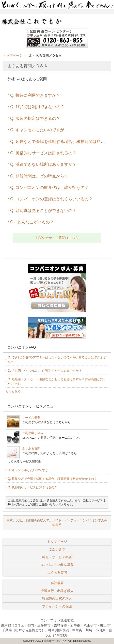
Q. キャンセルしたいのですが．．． (43, 130)
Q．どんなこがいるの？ (32, 222)
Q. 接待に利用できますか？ (35, 95)
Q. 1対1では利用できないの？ (37, 107)
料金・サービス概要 (57, 557)
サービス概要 (31, 418)
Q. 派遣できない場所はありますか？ (43, 164)
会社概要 (57, 583)
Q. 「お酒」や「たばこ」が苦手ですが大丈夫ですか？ (45, 371)
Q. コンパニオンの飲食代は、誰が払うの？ (49, 187)
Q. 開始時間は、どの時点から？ (39, 176)
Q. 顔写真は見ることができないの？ (43, 211)
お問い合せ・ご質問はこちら (57, 238)
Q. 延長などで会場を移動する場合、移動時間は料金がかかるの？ (52, 479)
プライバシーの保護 (57, 606)
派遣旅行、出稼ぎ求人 (57, 591)
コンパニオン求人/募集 (57, 565)
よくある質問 (31, 449)
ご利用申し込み (33, 433)
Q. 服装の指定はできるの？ (35, 118)
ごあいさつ (57, 549)
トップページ (13, 55)
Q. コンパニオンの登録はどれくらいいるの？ (51, 199)
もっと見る (13, 391)
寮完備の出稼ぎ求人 (57, 598)
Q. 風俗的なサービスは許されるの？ (43, 153)
